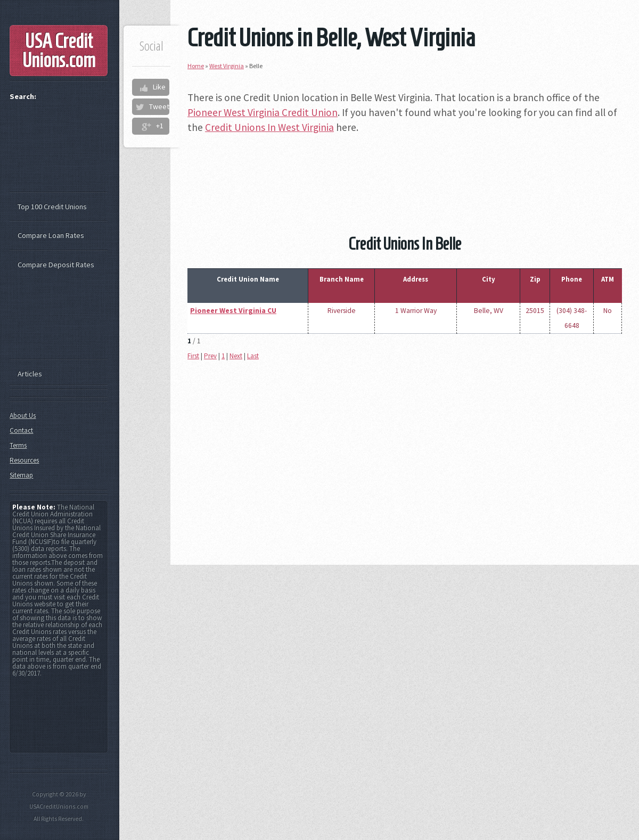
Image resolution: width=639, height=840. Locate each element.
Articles (30, 374)
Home (196, 66)
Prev (210, 356)
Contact (21, 430)
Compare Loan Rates (51, 235)
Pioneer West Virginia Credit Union (263, 112)
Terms (18, 445)
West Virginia (227, 66)
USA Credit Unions (59, 51)
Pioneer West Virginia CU (233, 311)
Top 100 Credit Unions (52, 207)
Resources (24, 460)
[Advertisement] (405, 169)
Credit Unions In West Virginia (269, 127)
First (193, 356)
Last (253, 356)
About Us (23, 415)
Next (236, 356)
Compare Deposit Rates (56, 265)
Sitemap (21, 475)
